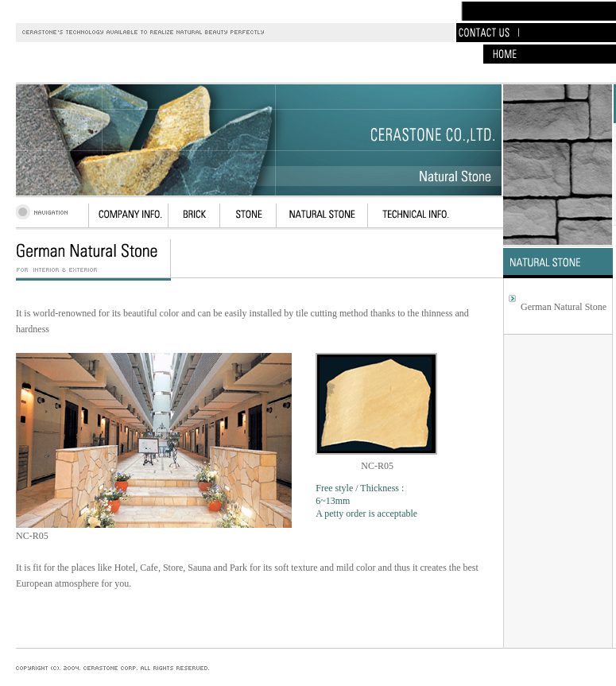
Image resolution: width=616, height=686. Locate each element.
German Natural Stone (564, 307)
